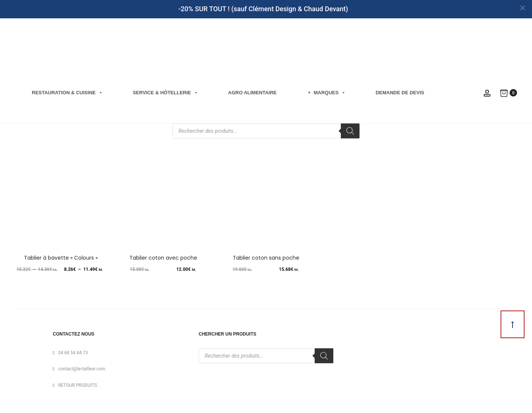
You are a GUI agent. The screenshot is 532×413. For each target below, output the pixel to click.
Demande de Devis (400, 93)
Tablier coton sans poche (266, 258)
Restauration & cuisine (67, 93)
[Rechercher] (350, 131)
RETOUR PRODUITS (77, 385)
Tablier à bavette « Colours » (61, 258)
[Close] (523, 8)
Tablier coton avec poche (163, 258)
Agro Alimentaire (253, 93)
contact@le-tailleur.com (82, 369)
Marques (330, 93)
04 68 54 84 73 (73, 353)
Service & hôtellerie (166, 93)
